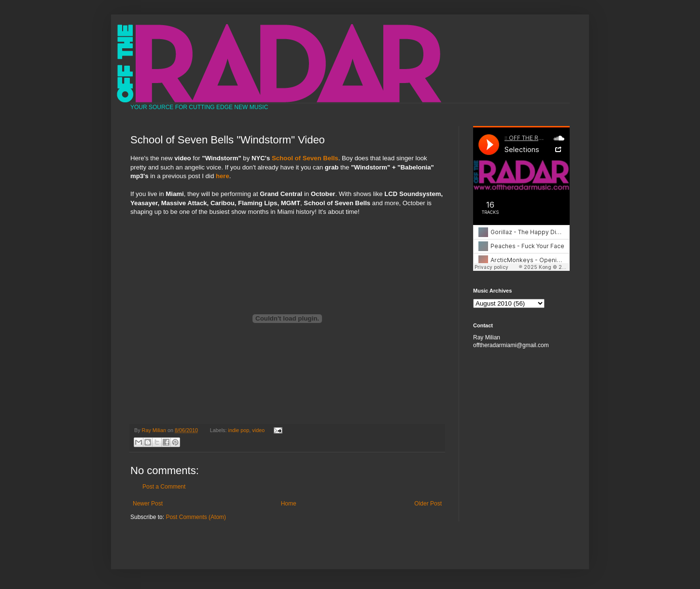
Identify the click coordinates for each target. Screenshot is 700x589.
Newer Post (148, 504)
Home (289, 504)
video (258, 430)
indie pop (239, 430)
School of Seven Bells (305, 158)
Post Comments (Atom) (196, 517)
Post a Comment (164, 487)
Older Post (428, 504)
